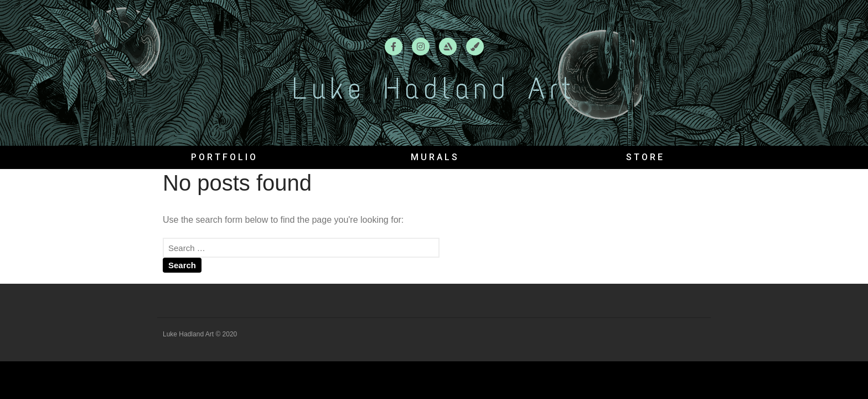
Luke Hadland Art (434, 89)
